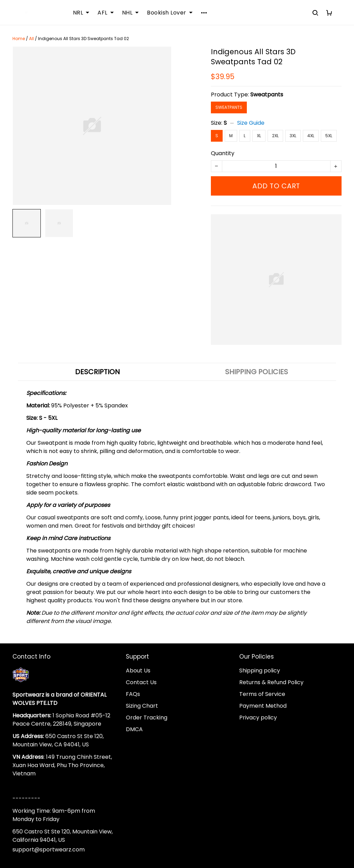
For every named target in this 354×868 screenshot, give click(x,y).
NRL (81, 13)
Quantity (223, 153)
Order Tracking (147, 718)
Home (19, 39)
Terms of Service (262, 694)
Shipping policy (260, 671)
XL (259, 136)
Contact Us (141, 682)
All (31, 39)
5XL (329, 136)
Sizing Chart (142, 706)
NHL (131, 13)
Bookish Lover (170, 13)
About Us (138, 671)
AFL (106, 13)
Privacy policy (258, 718)
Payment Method (263, 706)
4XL (311, 136)
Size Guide (251, 123)
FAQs (133, 694)
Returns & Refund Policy (271, 682)
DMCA (134, 729)
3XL (293, 136)
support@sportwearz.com (49, 850)
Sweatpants (267, 95)
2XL (275, 136)
